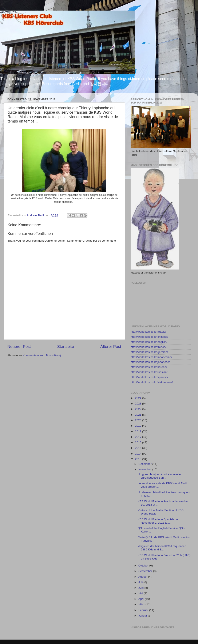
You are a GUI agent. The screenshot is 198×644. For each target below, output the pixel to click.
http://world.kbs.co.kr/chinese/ (149, 337)
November (145, 469)
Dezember (145, 464)
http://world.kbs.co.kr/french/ (148, 347)
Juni (141, 588)
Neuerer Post (19, 347)
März (142, 604)
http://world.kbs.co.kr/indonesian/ (151, 357)
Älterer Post (111, 347)
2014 (139, 454)
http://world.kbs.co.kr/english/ (149, 342)
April (142, 599)
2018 (139, 431)
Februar (144, 610)
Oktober (144, 566)
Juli (141, 582)
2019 (139, 426)
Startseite (66, 347)
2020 (139, 420)
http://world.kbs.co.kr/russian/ (149, 372)
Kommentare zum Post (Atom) (42, 355)
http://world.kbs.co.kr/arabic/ (148, 332)
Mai (141, 593)
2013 (139, 459)
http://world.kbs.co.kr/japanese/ (150, 362)
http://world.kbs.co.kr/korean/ (149, 367)
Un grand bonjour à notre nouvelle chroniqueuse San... (159, 476)
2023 (139, 404)
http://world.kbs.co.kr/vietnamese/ (152, 382)
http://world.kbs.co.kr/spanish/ (149, 377)
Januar (143, 616)
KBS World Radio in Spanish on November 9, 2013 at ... (158, 521)
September (146, 571)
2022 (139, 409)
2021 (139, 415)
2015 (139, 448)
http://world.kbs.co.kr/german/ (149, 352)
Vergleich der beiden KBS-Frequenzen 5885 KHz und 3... (162, 548)
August (143, 577)
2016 (139, 442)
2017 (139, 437)
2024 (139, 398)
